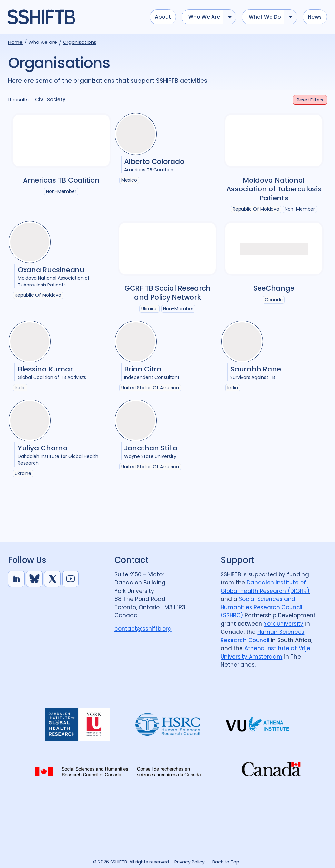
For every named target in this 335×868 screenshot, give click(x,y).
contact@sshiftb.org (143, 629)
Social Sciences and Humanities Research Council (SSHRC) (261, 607)
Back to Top (226, 862)
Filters (310, 100)
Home (15, 42)
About (163, 17)
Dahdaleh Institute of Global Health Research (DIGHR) (265, 587)
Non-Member (61, 191)
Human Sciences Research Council (262, 636)
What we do (265, 17)
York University (284, 624)
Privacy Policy (190, 862)
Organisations (80, 42)
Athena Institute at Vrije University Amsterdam (265, 652)
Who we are (204, 17)
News (315, 17)
